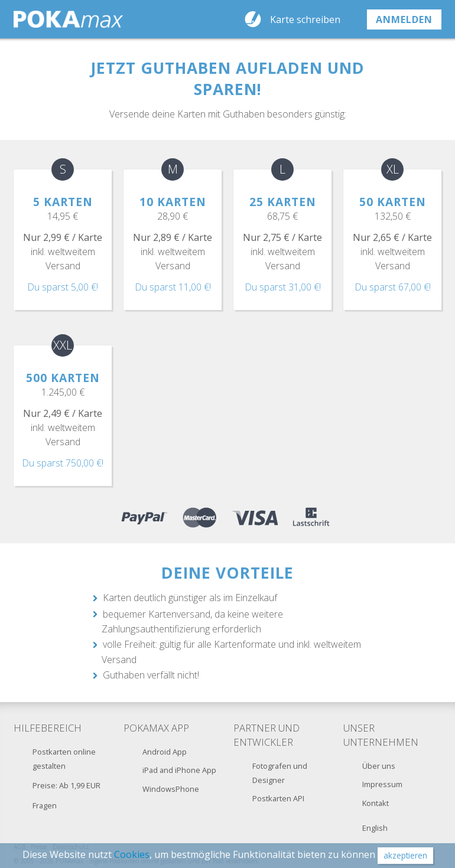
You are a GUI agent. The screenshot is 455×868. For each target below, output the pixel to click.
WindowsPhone (171, 789)
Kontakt (376, 803)
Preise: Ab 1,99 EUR (66, 785)
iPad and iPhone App (179, 770)
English (375, 828)
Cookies (132, 854)
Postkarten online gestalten (64, 759)
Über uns (379, 766)
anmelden (404, 19)
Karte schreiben (305, 19)
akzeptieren (405, 855)
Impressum (382, 784)
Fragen (45, 805)
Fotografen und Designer (280, 773)
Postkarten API (278, 798)
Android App (165, 752)
